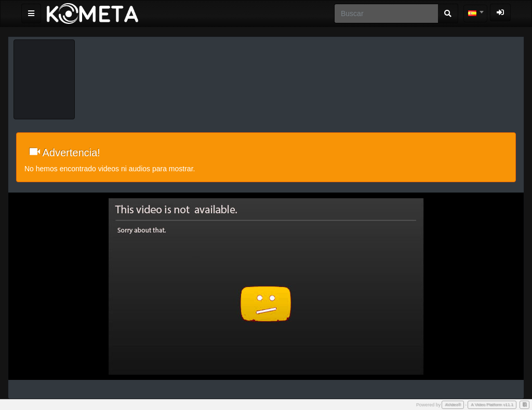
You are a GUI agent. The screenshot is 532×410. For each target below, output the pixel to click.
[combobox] (475, 13)
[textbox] (475, 13)
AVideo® (453, 405)
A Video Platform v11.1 (492, 405)
